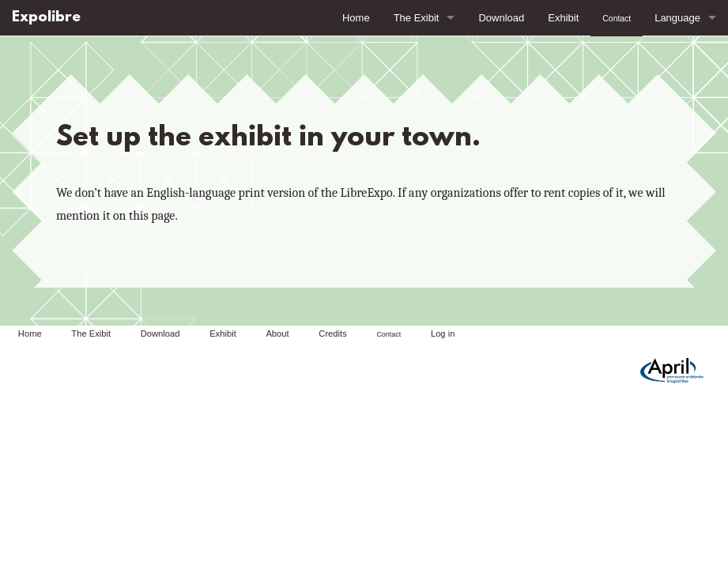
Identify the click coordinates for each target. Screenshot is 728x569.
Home (356, 18)
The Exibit (417, 18)
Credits (332, 333)
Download (501, 18)
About (277, 333)
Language (677, 18)
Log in (443, 333)
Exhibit (563, 18)
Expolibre (46, 18)
